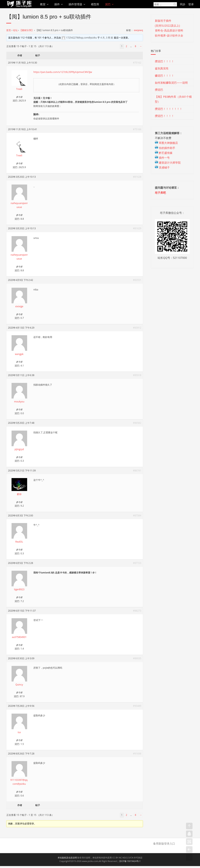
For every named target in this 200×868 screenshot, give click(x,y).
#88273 (137, 611)
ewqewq (138, 30)
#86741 (137, 471)
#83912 (137, 328)
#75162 (137, 63)
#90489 (137, 706)
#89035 (137, 658)
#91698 (137, 754)
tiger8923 (19, 589)
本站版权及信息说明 (67, 858)
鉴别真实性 (162, 68)
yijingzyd (19, 449)
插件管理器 (75, 4)
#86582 (137, 423)
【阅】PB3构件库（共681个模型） (173, 99)
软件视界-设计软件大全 (169, 35)
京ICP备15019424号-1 (130, 861)
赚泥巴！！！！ (164, 76)
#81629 (137, 228)
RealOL (19, 542)
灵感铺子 (162, 167)
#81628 (137, 177)
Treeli (19, 89)
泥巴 (108, 4)
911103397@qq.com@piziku (19, 782)
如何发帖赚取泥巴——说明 (171, 83)
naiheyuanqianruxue (19, 205)
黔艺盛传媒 (164, 153)
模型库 (95, 4)
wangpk (19, 354)
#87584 (137, 516)
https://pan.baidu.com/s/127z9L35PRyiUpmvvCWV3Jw (63, 72)
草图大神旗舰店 (166, 143)
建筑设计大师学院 (168, 163)
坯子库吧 (160, 193)
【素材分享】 (27, 30)
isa (19, 732)
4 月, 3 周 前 (107, 38)
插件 (57, 4)
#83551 (137, 280)
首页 (9, 30)
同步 (183, 4)
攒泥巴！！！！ (164, 61)
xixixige (19, 306)
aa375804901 (19, 637)
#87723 (137, 563)
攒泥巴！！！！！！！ (169, 109)
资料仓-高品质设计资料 (169, 30)
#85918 (137, 375)
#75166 (137, 129)
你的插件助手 (165, 148)
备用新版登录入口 (164, 843)
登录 (191, 4)
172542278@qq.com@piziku (81, 38)
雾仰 (19, 494)
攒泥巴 (159, 90)
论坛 (15, 30)
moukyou (19, 402)
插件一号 (162, 158)
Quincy (19, 685)
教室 (43, 4)
